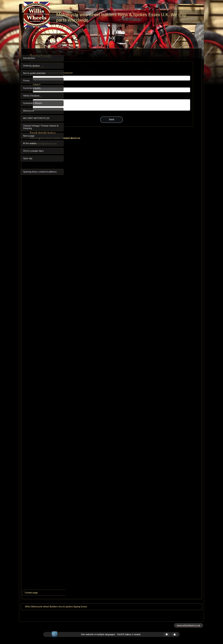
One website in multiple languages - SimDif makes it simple (111, 634)
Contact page (31, 593)
